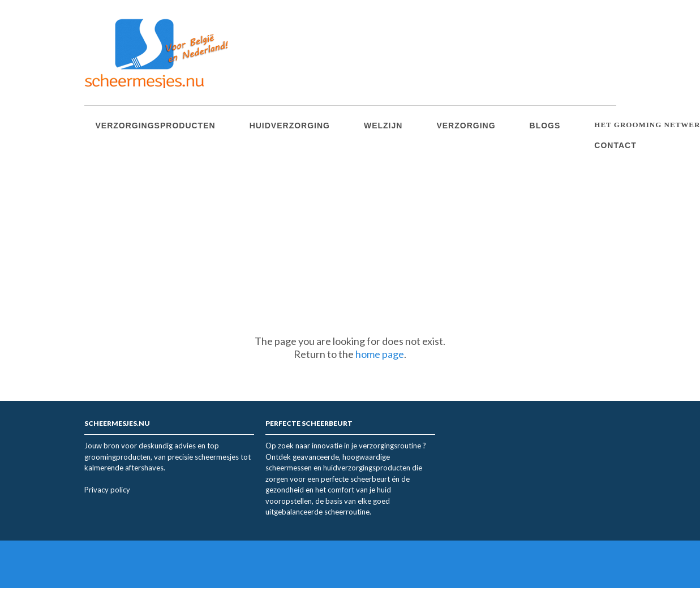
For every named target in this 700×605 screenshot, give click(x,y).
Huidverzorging (290, 126)
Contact (615, 145)
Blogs (545, 126)
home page (380, 354)
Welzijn (383, 126)
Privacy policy (107, 490)
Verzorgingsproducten (156, 126)
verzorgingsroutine (391, 446)
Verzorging (466, 126)
